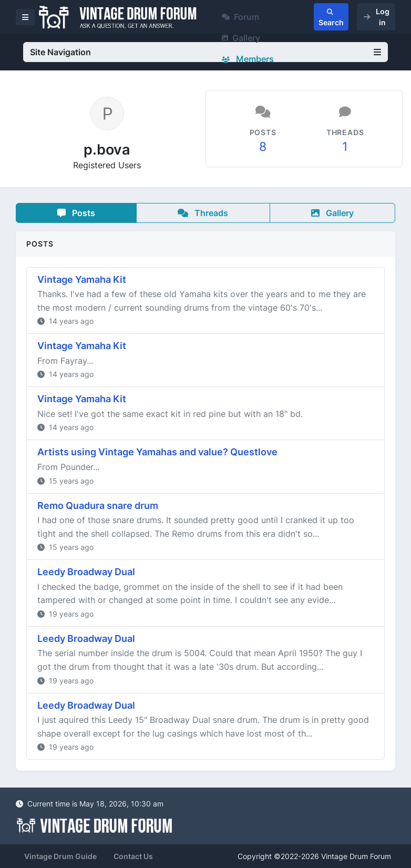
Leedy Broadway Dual (86, 572)
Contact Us (133, 856)
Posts (76, 213)
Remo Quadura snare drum (98, 506)
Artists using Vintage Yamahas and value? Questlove (157, 452)
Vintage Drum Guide (60, 856)
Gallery (241, 38)
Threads (203, 213)
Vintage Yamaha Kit (82, 279)
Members (248, 59)
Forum (240, 17)
